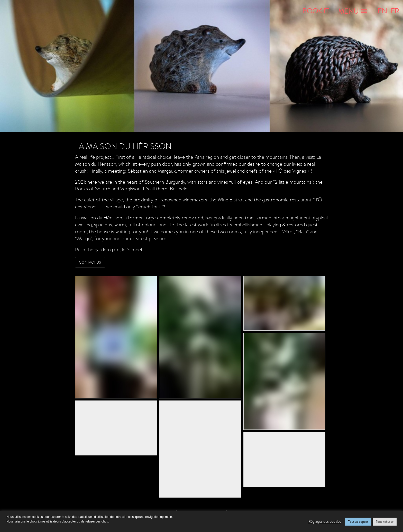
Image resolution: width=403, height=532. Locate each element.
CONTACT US (90, 262)
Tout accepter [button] (358, 522)
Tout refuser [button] (385, 522)
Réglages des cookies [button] (325, 521)
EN (382, 11)
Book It (315, 11)
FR (395, 11)
